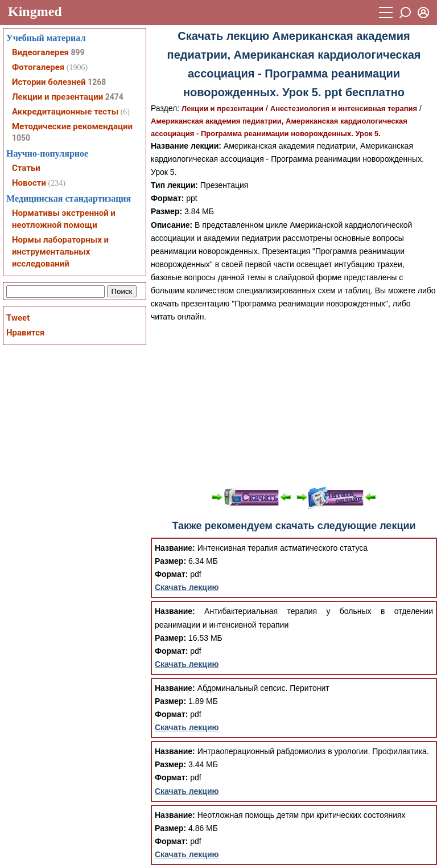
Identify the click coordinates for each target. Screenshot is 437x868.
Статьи (26, 168)
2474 (114, 97)
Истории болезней (49, 82)
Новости (29, 183)
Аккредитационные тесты (65, 112)
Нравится (25, 333)
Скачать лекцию (187, 587)
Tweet (18, 318)
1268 (97, 82)
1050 (21, 138)
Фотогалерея (38, 67)
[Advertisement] (294, 403)
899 (77, 52)
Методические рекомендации (72, 126)
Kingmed (35, 11)
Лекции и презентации (222, 108)
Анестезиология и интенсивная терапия (344, 108)
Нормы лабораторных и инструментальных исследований (60, 252)
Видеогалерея (40, 52)
